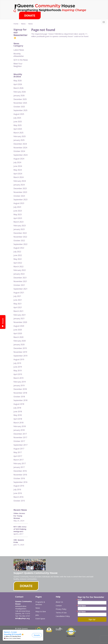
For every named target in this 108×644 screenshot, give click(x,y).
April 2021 (18, 307)
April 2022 (18, 263)
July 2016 (17, 490)
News (23, 24)
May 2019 (18, 371)
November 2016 (20, 475)
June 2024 (18, 166)
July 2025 (17, 118)
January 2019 (19, 385)
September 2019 (20, 356)
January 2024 (19, 185)
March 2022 (18, 267)
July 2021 (17, 296)
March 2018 (18, 423)
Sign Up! (92, 619)
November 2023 (20, 192)
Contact (59, 606)
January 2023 (19, 229)
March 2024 (18, 177)
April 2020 (18, 333)
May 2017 (18, 452)
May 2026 (18, 81)
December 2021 (20, 278)
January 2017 (19, 467)
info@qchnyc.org (22, 618)
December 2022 (20, 233)
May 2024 (18, 170)
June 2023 (18, 211)
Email (80, 600)
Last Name (82, 612)
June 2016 (18, 493)
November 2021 (20, 281)
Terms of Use (61, 613)
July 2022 (17, 252)
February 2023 (20, 226)
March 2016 (18, 497)
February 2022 (20, 270)
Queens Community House (54, 8)
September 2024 (20, 155)
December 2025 (20, 99)
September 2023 (20, 200)
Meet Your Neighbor (18, 65)
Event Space (40, 619)
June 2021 (18, 300)
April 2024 (18, 174)
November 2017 (20, 437)
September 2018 (20, 400)
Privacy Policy (61, 609)
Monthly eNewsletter (19, 55)
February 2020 (20, 341)
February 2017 (20, 463)
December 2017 (20, 434)
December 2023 (20, 188)
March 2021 (18, 311)
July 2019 (17, 363)
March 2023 (18, 222)
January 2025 (19, 140)
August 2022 (19, 248)
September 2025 (20, 110)
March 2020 (18, 337)
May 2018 (18, 415)
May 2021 (18, 304)
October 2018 (19, 397)
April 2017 (18, 456)
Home (16, 24)
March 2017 (18, 460)
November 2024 (20, 148)
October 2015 (19, 501)
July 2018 (17, 408)
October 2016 (19, 478)
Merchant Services (71, 636)
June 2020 (18, 330)
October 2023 (19, 196)
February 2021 (20, 315)
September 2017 (20, 445)
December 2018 (20, 389)
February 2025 (20, 136)
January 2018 (19, 430)
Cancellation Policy (63, 616)
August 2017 (19, 449)
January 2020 (19, 345)
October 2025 (19, 107)
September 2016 (20, 482)
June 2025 (18, 122)
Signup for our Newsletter (20, 33)
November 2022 (20, 237)
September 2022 (20, 244)
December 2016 (20, 471)
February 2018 (20, 426)
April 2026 (18, 84)
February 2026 (20, 92)
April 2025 (18, 129)
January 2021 (19, 318)
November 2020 (20, 322)
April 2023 (18, 218)
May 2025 (18, 125)
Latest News (19, 50)
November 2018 (20, 393)
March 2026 (18, 88)
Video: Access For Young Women (19, 516)
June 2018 (18, 412)
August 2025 (19, 114)
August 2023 (19, 203)
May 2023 (18, 214)
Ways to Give (41, 611)
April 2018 (18, 419)
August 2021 (19, 293)
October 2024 (19, 151)
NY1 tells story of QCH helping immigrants (20, 529)
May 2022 (18, 259)
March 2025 (18, 133)
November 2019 (20, 352)
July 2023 (17, 207)
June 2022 (18, 255)
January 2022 (19, 274)
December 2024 (20, 144)
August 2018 (19, 404)
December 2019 (20, 348)
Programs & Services (40, 603)
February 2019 (20, 382)
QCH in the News (21, 60)
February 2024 (20, 181)
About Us (59, 602)
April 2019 (18, 374)
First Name (82, 606)
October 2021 (19, 285)
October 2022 (19, 241)
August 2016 (19, 486)
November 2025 (20, 103)
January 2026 (19, 96)
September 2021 (20, 289)
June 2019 (18, 367)
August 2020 (19, 326)
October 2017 (19, 441)
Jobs (37, 615)
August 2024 (19, 159)
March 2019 (18, 378)
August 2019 (19, 359)
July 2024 (17, 162)
